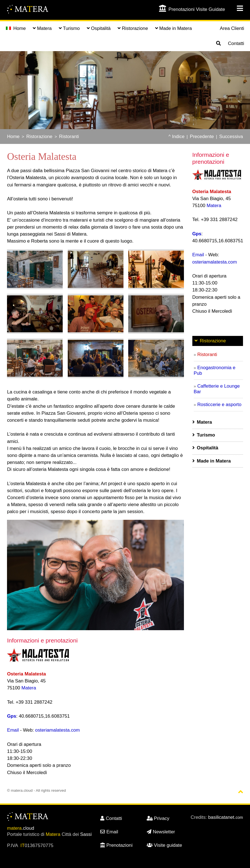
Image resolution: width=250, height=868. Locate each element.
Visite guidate (164, 845)
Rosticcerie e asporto (219, 405)
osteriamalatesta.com (58, 730)
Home (16, 28)
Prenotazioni (116, 845)
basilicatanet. (225, 817)
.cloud (21, 828)
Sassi (86, 834)
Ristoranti (69, 137)
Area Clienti (232, 28)
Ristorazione (39, 137)
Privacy (158, 818)
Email (13, 730)
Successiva (231, 137)
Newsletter (161, 832)
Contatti (236, 43)
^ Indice (177, 137)
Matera (29, 688)
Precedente (202, 137)
